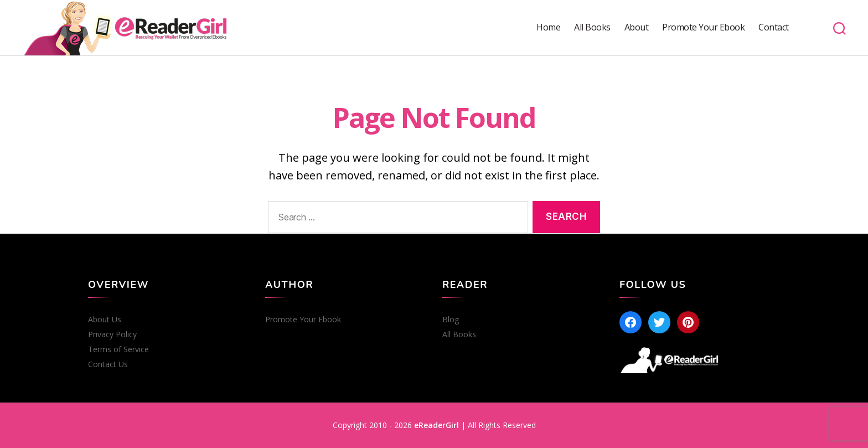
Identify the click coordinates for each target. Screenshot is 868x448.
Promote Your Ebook (703, 27)
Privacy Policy (112, 334)
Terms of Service (118, 349)
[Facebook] (631, 322)
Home (548, 27)
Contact (774, 27)
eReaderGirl (436, 425)
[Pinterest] (688, 322)
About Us (105, 320)
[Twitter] (659, 322)
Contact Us (108, 364)
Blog (451, 320)
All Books (592, 27)
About (637, 27)
